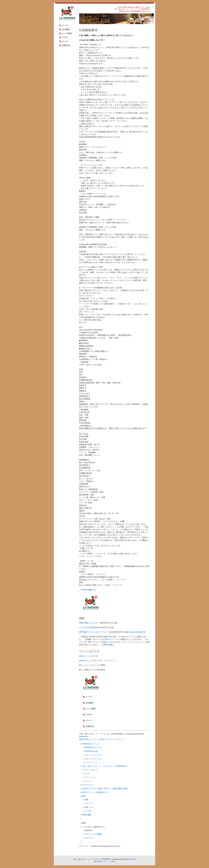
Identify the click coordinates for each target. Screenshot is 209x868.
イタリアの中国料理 (87, 627)
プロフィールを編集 (93, 834)
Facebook (132, 632)
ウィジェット (90, 777)
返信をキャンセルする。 (89, 656)
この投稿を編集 (107, 645)
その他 (122, 637)
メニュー (88, 781)
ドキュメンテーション (94, 755)
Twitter (139, 632)
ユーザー (88, 811)
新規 (84, 796)
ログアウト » (110, 660)
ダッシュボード (91, 770)
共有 (144, 632)
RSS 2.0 (108, 639)
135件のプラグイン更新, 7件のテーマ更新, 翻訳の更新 (105, 789)
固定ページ (89, 807)
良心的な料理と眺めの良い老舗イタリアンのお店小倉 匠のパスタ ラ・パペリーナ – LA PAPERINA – (132, 8)
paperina (83, 660)
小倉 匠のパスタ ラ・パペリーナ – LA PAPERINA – (105, 766)
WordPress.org (91, 751)
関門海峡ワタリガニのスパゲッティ (94, 632)
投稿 (87, 800)
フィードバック (91, 762)
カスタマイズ (88, 785)
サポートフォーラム (93, 759)
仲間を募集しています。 (89, 623)
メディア (88, 803)
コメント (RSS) (98, 739)
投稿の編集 (87, 815)
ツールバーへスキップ (114, 739)
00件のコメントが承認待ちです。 (96, 792)
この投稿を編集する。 (88, 590)
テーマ (87, 773)
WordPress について (91, 744)
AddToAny (112, 846)
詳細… (119, 846)
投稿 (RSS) (84, 739)
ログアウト (89, 838)
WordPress (84, 736)
